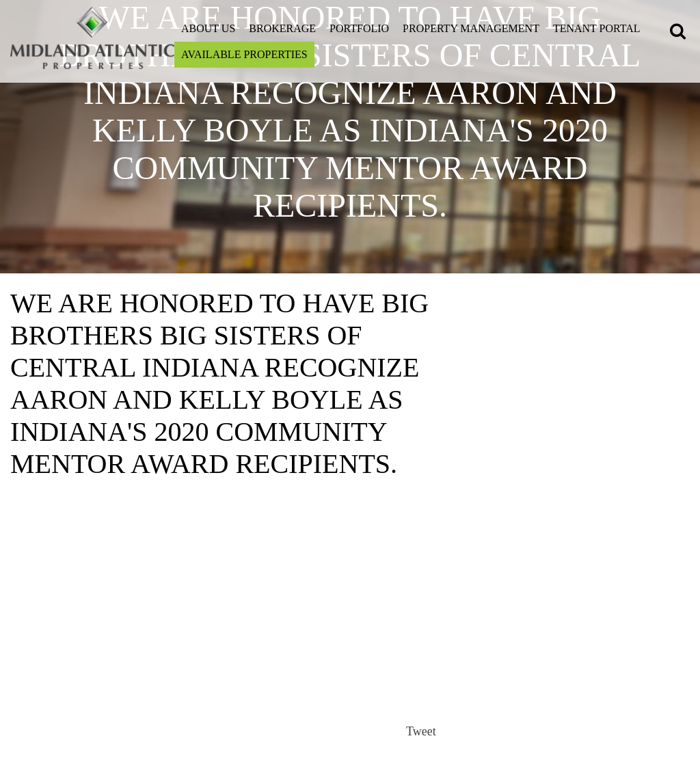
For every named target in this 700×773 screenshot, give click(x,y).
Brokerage (282, 28)
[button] (680, 33)
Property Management (471, 28)
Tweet (421, 731)
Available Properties (244, 54)
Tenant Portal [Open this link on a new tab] (597, 28)
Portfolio (359, 28)
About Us (208, 28)
